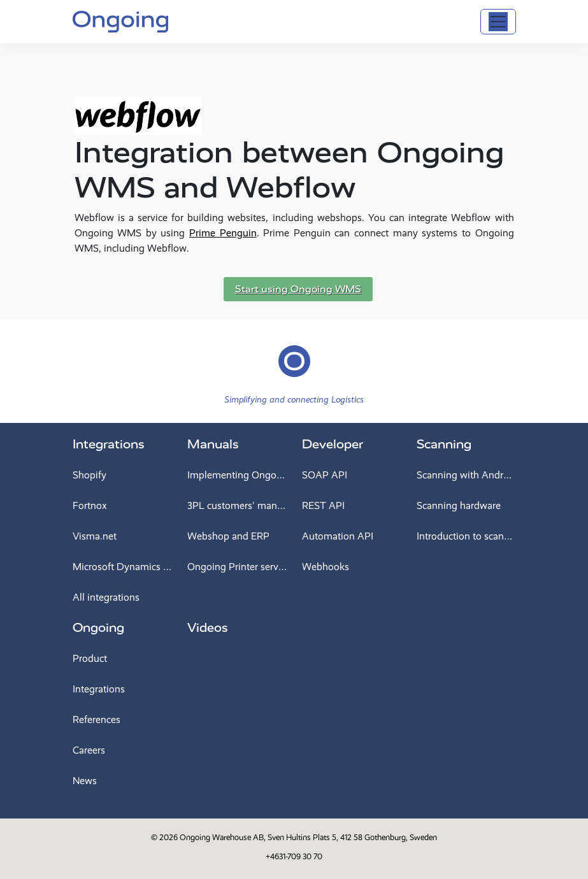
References (97, 719)
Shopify (90, 475)
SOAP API (325, 475)
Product (90, 658)
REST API (323, 505)
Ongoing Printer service (237, 567)
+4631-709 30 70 (294, 856)
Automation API (338, 536)
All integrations (106, 597)
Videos (208, 628)
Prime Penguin (223, 233)
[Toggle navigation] (498, 22)
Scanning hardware (459, 505)
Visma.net (95, 536)
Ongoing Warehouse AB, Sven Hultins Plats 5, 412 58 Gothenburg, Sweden (308, 837)
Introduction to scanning (466, 536)
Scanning (444, 444)
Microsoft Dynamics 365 (122, 567)
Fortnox (90, 505)
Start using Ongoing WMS (298, 289)
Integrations (109, 444)
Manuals (213, 444)
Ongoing (98, 628)
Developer (333, 444)
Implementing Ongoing (237, 475)
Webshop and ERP (228, 536)
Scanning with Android (466, 475)
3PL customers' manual (237, 505)
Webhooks (326, 567)
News (85, 781)
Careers (89, 750)
